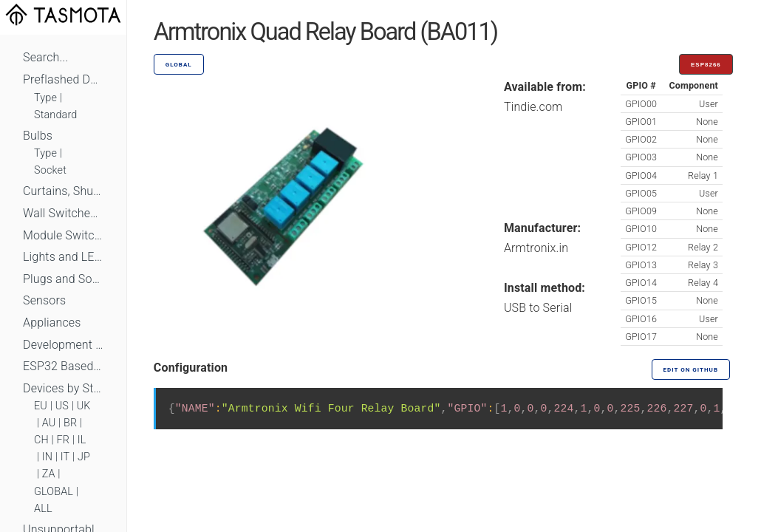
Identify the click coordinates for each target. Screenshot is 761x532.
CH (41, 440)
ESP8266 (706, 65)
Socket (50, 170)
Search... (45, 57)
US (62, 406)
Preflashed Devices (63, 79)
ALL (43, 509)
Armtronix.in (536, 248)
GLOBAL (54, 492)
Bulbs (38, 136)
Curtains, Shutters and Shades (63, 191)
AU (49, 423)
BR (70, 423)
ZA (49, 474)
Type (45, 98)
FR (64, 440)
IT (65, 457)
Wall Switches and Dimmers (63, 213)
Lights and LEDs (63, 257)
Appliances (52, 323)
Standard (55, 115)
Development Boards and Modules (63, 345)
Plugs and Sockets (63, 279)
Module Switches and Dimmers (63, 235)
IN (47, 457)
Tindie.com (533, 107)
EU (41, 406)
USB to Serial (538, 308)
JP (84, 457)
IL (82, 440)
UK (84, 406)
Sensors (44, 300)
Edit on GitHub (691, 370)
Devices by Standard (63, 388)
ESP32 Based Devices (63, 366)
